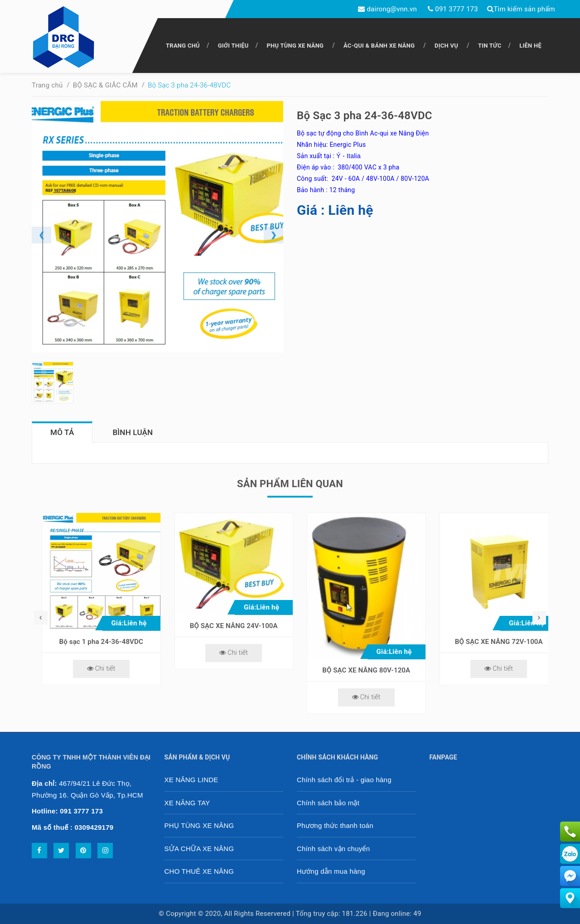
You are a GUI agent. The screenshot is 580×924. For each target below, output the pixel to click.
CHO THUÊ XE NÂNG (199, 871)
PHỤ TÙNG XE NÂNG (295, 46)
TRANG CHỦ (183, 46)
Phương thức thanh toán (335, 825)
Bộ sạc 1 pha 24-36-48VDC (224, 642)
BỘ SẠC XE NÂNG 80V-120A (489, 670)
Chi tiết (91, 669)
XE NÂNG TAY (187, 803)
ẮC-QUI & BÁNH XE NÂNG (379, 46)
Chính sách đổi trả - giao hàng (344, 780)
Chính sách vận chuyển (333, 849)
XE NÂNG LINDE (191, 780)
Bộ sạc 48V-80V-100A (91, 642)
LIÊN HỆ (530, 46)
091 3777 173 (457, 9)
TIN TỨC (490, 46)
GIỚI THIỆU (233, 46)
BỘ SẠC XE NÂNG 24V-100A (357, 626)
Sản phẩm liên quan (290, 484)
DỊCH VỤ (446, 46)
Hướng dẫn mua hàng (331, 871)
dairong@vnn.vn (392, 9)
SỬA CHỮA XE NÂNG (199, 849)
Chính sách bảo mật (328, 803)
